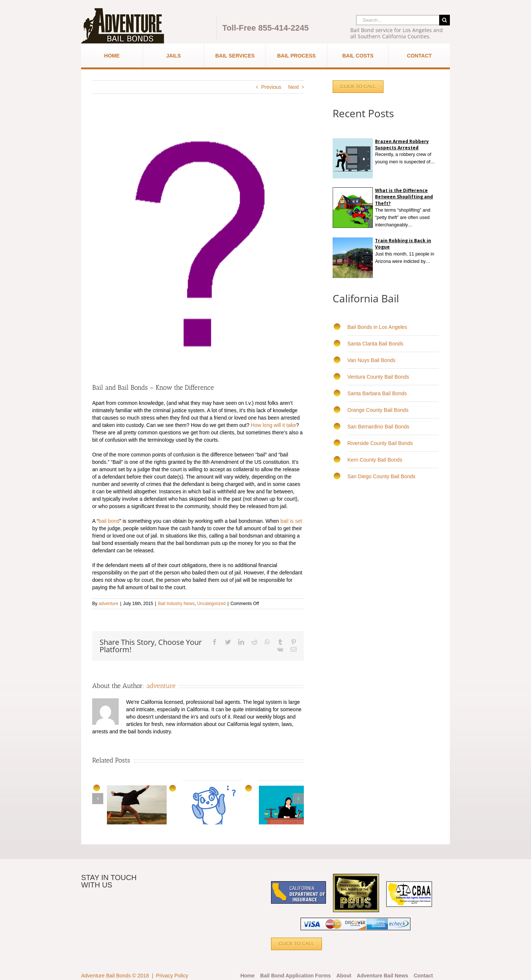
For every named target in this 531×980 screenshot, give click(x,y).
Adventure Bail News (383, 976)
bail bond (109, 521)
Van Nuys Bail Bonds (371, 360)
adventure (108, 604)
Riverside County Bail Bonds (380, 443)
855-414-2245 (283, 28)
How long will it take (273, 425)
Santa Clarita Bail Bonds (375, 344)
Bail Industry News (176, 604)
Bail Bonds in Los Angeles (377, 327)
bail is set (291, 521)
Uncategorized (211, 604)
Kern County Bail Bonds (375, 460)
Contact (423, 976)
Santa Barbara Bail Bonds (377, 393)
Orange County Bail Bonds (378, 410)
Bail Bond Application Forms (296, 976)
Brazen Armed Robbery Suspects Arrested (402, 145)
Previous (271, 87)
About (344, 976)
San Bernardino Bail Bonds (378, 427)
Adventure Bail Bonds (106, 976)
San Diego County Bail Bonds (381, 476)
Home (248, 976)
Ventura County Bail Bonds (378, 377)
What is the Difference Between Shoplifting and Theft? (404, 197)
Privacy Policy (172, 976)
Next (294, 87)
